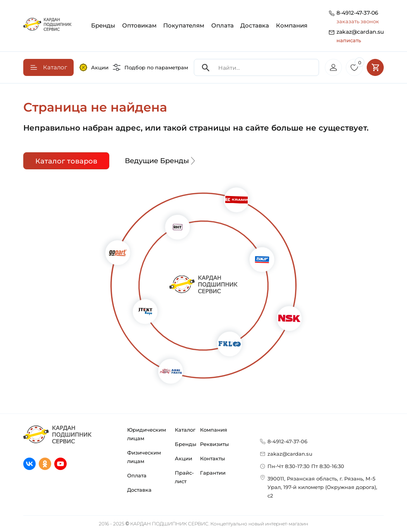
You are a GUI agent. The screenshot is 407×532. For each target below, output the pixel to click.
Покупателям (184, 25)
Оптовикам (139, 25)
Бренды (103, 25)
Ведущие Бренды (161, 161)
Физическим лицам (144, 457)
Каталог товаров (66, 161)
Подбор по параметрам (150, 67)
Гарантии (213, 473)
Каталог (185, 430)
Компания (292, 25)
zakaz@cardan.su (360, 36)
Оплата (222, 25)
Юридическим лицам (147, 434)
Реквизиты (214, 444)
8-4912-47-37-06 (357, 13)
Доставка (255, 25)
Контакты (212, 458)
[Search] (206, 68)
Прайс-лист (184, 477)
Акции (94, 67)
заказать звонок (358, 21)
